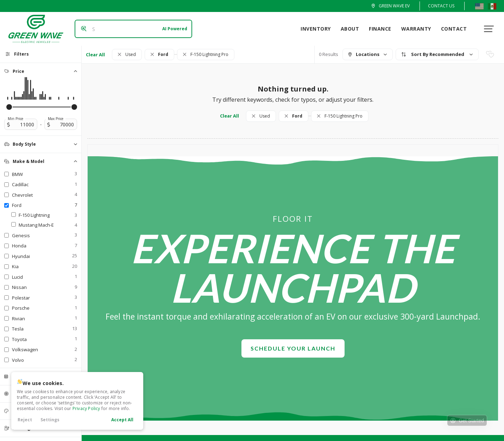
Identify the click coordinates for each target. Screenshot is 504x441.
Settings (50, 420)
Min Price (15, 119)
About (353, 29)
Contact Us (441, 6)
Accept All (122, 420)
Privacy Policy (86, 408)
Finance (383, 29)
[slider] (9, 107)
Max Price (56, 119)
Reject (25, 420)
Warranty (419, 29)
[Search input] (131, 29)
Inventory (319, 29)
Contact (457, 29)
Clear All (95, 55)
